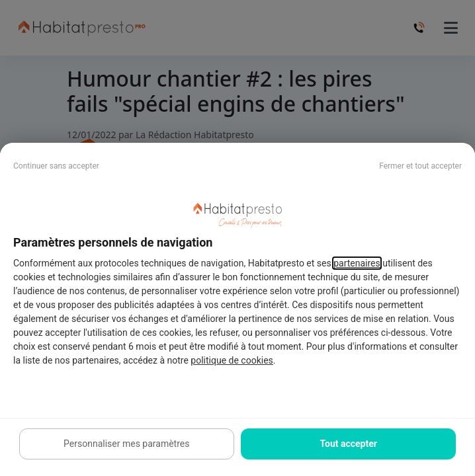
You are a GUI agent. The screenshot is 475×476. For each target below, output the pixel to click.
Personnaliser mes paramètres (126, 444)
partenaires (357, 263)
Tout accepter (349, 444)
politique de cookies (232, 360)
